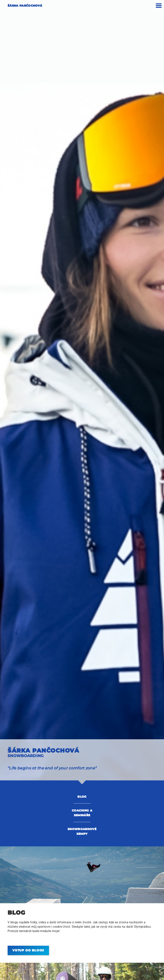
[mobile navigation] (159, 7)
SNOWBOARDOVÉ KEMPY (82, 831)
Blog (82, 797)
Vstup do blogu (28, 950)
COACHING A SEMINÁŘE (82, 813)
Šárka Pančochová (25, 6)
